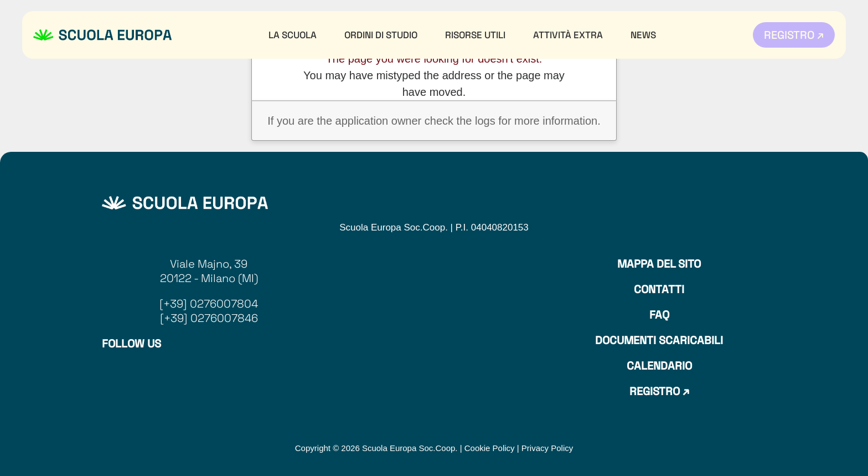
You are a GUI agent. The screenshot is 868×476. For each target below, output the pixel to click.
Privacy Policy (547, 448)
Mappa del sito (659, 264)
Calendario (659, 366)
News (643, 35)
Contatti (659, 289)
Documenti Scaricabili (659, 340)
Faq (659, 315)
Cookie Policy (490, 448)
